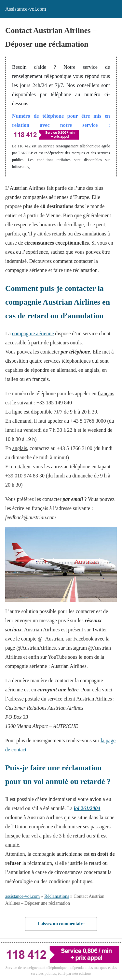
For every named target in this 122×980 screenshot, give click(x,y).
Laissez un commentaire (61, 924)
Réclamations (57, 896)
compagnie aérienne (33, 333)
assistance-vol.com (22, 896)
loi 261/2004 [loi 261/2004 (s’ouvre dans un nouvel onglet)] (87, 808)
